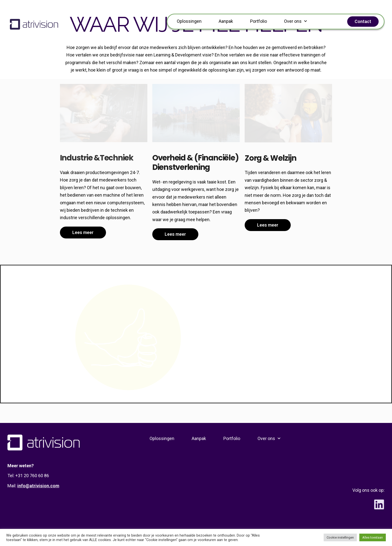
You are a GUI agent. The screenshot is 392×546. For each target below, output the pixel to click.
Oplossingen (189, 21)
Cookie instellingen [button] (340, 537)
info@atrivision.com (38, 486)
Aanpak (226, 21)
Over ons (295, 21)
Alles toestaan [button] (373, 537)
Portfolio (259, 21)
